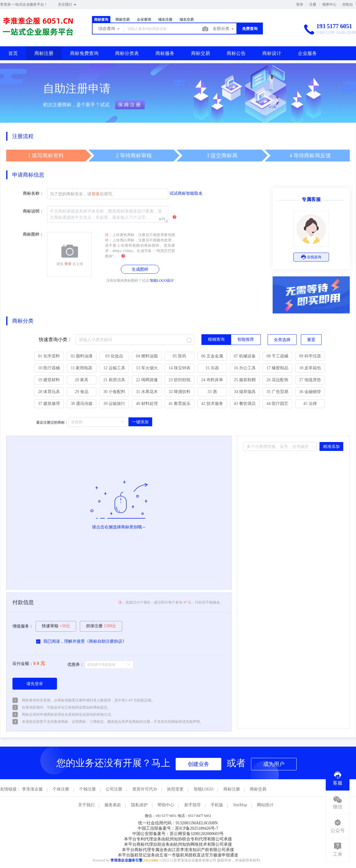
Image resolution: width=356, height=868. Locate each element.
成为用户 (274, 764)
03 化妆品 (114, 356)
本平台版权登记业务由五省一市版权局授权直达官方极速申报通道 (178, 855)
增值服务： (23, 626)
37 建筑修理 (49, 404)
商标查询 (101, 20)
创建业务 (198, 764)
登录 (300, 4)
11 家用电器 (82, 368)
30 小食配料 (114, 392)
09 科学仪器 (310, 356)
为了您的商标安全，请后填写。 (83, 194)
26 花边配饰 (277, 380)
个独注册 (88, 789)
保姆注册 (130, 105)
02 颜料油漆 (82, 356)
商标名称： (33, 193)
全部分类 (224, 29)
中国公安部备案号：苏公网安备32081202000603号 (178, 834)
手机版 (217, 805)
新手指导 (193, 805)
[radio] (216, 340)
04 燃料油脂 (147, 356)
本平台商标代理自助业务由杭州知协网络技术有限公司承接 (178, 844)
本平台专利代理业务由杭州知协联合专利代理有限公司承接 (178, 839)
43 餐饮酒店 (245, 404)
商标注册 (44, 53)
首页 (13, 53)
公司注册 (114, 789)
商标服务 (165, 53)
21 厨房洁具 (114, 380)
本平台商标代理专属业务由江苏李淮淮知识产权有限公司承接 (178, 850)
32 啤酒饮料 (179, 392)
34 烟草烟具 (245, 392)
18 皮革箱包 (310, 368)
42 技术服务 (212, 404)
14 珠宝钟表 (179, 368)
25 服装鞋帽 (245, 380)
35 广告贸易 (277, 392)
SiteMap (240, 805)
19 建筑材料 (49, 380)
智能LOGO (204, 789)
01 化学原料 (49, 356)
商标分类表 (127, 53)
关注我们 (67, 5)
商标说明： (33, 211)
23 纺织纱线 (179, 380)
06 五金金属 (212, 356)
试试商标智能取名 (186, 193)
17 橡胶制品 (277, 368)
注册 (313, 4)
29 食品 (82, 392)
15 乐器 (212, 368)
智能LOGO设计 (162, 281)
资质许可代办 (145, 789)
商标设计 (272, 53)
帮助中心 (166, 805)
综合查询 (109, 29)
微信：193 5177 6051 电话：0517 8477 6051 (178, 816)
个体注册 (61, 789)
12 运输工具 (114, 368)
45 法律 (310, 404)
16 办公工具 (245, 368)
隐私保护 (139, 805)
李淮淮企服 (32, 789)
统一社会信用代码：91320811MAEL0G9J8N (178, 823)
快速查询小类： (55, 339)
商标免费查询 (84, 53)
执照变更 (175, 789)
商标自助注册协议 (106, 641)
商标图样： (33, 234)
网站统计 (265, 805)
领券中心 (329, 4)
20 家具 (82, 380)
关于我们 (86, 805)
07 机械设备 (245, 356)
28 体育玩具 (49, 392)
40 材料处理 (147, 404)
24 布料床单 (212, 380)
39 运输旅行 (114, 404)
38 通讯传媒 (82, 404)
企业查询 (144, 20)
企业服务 (307, 53)
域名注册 (165, 20)
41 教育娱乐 (179, 404)
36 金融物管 (310, 392)
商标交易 (123, 20)
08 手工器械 (277, 356)
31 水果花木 (147, 392)
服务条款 (113, 805)
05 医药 (179, 356)
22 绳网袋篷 (147, 380)
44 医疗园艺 (277, 404)
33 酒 (212, 392)
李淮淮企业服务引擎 (126, 860)
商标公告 (236, 53)
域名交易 (187, 20)
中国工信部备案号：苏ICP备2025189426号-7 (178, 828)
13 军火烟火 (147, 368)
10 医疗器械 (49, 368)
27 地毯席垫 (310, 380)
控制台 (348, 4)
